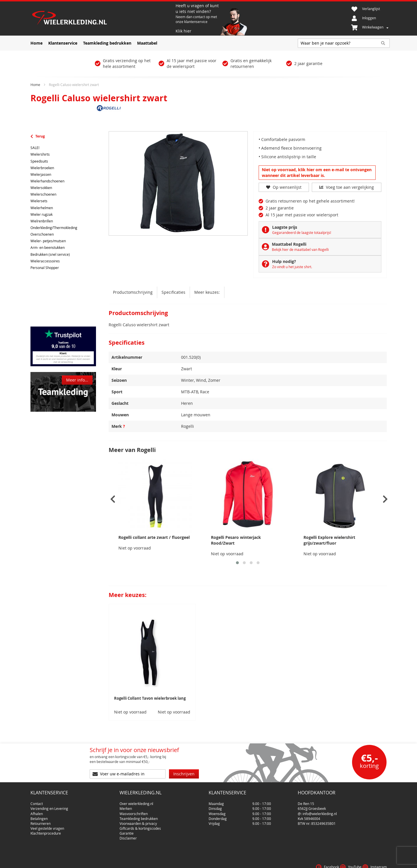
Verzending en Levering (49, 806)
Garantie (127, 831)
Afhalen (37, 811)
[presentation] (113, 499)
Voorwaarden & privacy (138, 821)
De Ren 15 (306, 801)
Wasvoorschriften (134, 811)
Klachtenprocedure (46, 831)
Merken (126, 806)
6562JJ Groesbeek (312, 806)
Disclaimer (128, 836)
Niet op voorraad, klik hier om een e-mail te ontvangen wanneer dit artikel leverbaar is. (317, 172)
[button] (237, 563)
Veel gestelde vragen (47, 826)
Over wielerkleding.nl (136, 801)
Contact (37, 801)
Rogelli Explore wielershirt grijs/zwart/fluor (329, 540)
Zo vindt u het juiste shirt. (292, 267)
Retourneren (41, 821)
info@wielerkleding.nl (320, 811)
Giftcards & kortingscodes (140, 826)
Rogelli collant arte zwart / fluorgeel (154, 537)
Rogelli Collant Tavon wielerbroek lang (150, 698)
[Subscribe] (184, 774)
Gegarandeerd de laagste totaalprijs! (302, 232)
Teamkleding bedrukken (139, 816)
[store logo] (102, 18)
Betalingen (39, 816)
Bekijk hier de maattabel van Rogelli (300, 249)
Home (35, 85)
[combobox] (344, 43)
